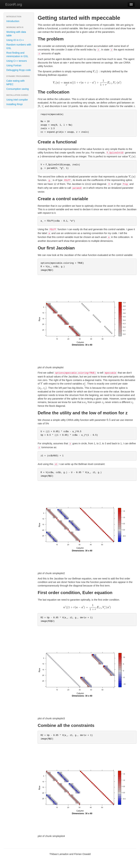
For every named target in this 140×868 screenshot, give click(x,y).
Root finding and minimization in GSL (17, 55)
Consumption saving (18, 89)
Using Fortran (14, 65)
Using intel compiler (17, 100)
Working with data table (16, 34)
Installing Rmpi (14, 104)
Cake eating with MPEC (16, 83)
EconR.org (14, 4)
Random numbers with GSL (19, 46)
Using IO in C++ (15, 40)
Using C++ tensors (17, 61)
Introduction (13, 21)
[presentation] (68, 63)
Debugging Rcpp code (19, 70)
